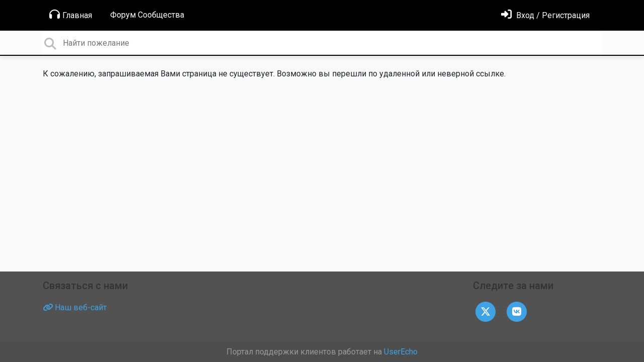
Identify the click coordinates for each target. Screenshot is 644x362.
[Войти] (545, 15)
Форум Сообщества (147, 15)
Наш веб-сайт (75, 307)
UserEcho (401, 352)
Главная (71, 15)
